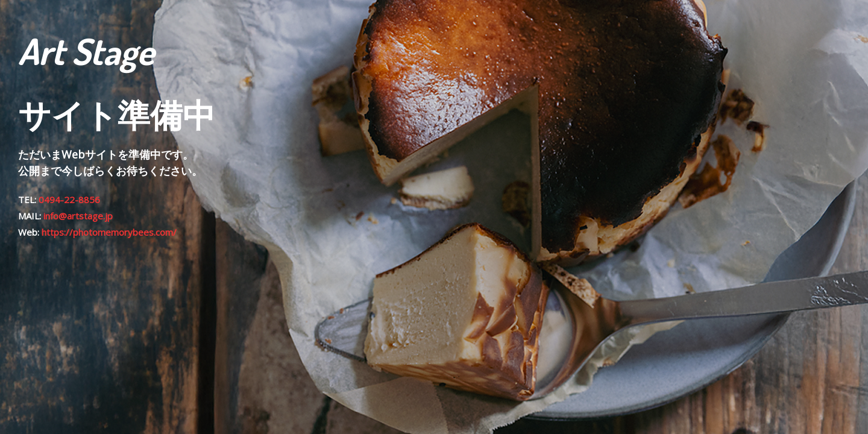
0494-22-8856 (69, 200)
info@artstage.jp (78, 216)
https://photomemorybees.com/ (109, 232)
